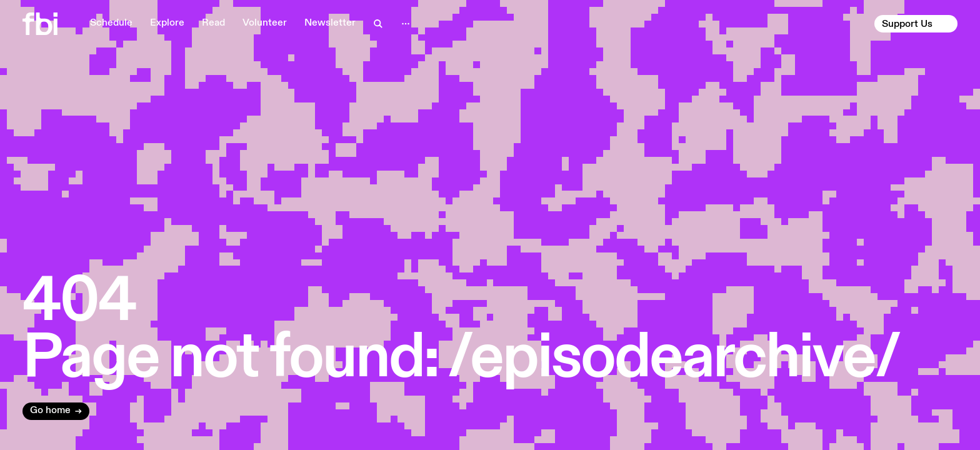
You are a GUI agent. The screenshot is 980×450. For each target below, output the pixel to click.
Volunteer (265, 23)
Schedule (111, 23)
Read (213, 23)
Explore (167, 23)
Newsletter (330, 23)
